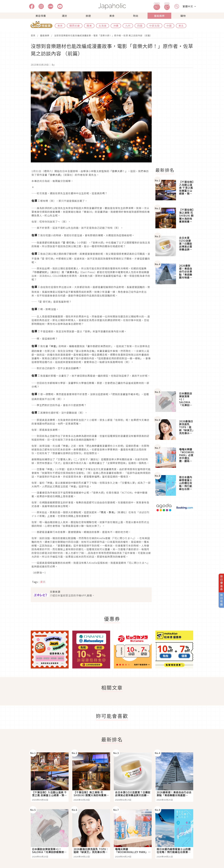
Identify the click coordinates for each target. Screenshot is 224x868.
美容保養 (41, 16)
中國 (169, 26)
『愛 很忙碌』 (69, 242)
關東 (89, 26)
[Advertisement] (176, 118)
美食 (112, 16)
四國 (140, 26)
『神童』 (53, 346)
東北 (181, 26)
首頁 (33, 35)
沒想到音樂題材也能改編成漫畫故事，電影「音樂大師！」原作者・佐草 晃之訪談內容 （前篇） (103, 35)
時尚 (136, 16)
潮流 (64, 16)
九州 (128, 26)
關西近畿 (75, 26)
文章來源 (55, 592)
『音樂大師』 (55, 175)
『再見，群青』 (108, 512)
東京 (60, 26)
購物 (183, 16)
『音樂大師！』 (119, 171)
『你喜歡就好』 (41, 272)
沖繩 (116, 26)
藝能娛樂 (159, 16)
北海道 (103, 26)
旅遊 (88, 16)
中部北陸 (154, 26)
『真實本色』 (72, 272)
